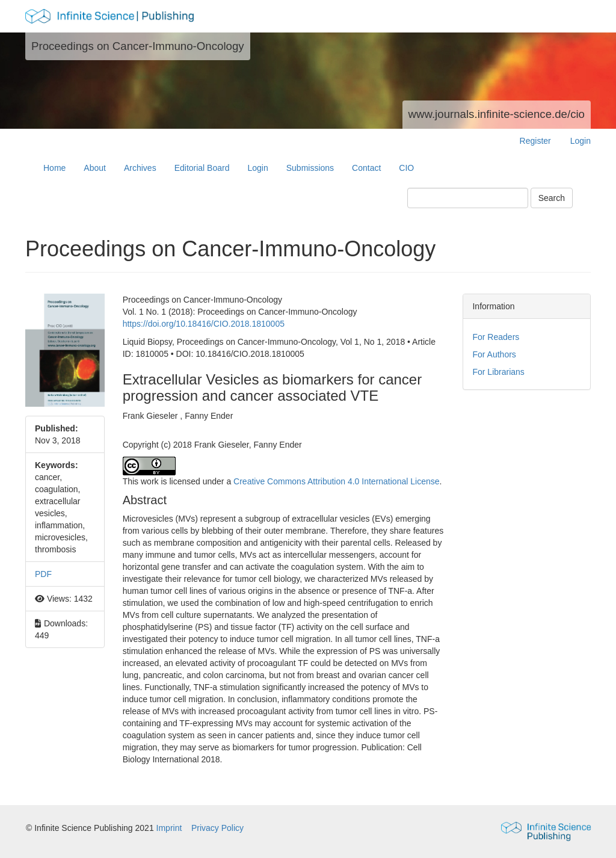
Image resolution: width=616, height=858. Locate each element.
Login (581, 141)
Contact (366, 168)
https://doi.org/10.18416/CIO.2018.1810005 (204, 324)
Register (535, 141)
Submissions (310, 168)
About (95, 168)
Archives (140, 168)
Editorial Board (202, 168)
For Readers (496, 337)
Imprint (171, 828)
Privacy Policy (217, 828)
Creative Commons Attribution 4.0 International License (336, 481)
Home (54, 168)
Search (552, 198)
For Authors (494, 354)
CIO (406, 168)
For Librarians (498, 372)
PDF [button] (43, 574)
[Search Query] (468, 198)
